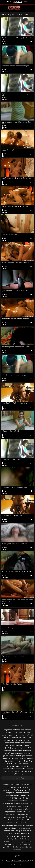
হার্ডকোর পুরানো (19, 772)
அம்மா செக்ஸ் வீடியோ (11, 817)
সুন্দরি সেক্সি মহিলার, (17, 745)
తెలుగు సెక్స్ (20, 836)
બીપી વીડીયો (27, 812)
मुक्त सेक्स (10, 823)
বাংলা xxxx (8, 820)
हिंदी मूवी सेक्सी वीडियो (10, 812)
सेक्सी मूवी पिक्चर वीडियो (23, 815)
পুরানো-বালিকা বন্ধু (9, 753)
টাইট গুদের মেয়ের (28, 759)
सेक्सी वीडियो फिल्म (25, 795)
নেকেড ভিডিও (23, 801)
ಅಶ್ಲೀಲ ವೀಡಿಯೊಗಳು (10, 828)
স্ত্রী (24, 732)
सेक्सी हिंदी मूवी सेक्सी (13, 801)
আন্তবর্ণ (21, 740)
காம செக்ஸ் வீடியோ (13, 787)
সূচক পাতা (17, 856)
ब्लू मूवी (31, 804)
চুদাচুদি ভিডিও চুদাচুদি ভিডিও (11, 847)
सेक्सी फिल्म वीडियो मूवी (8, 825)
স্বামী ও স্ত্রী (8, 745)
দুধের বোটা (6, 756)
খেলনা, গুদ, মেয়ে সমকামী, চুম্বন (17, 778)
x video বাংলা (24, 787)
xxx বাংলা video (25, 844)
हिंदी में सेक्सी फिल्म (27, 820)
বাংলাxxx (27, 836)
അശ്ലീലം (8, 844)
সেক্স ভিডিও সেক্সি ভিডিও (22, 793)
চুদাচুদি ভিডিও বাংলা (12, 809)
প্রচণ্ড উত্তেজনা (27, 740)
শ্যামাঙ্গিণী (5, 738)
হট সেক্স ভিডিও (17, 850)
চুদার (19, 828)
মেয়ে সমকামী (6, 769)
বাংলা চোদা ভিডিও (11, 815)
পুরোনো (28, 732)
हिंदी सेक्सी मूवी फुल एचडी (9, 804)
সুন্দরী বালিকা (17, 730)
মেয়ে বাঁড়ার (15, 740)
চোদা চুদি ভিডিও (24, 798)
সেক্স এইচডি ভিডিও (27, 790)
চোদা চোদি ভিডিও (27, 785)
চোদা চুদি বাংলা (10, 793)
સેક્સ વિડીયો (17, 790)
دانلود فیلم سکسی (20, 842)
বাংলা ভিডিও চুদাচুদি (9, 831)
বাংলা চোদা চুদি (27, 831)
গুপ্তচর (30, 738)
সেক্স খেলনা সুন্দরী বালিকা (16, 738)
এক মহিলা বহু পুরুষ (9, 743)
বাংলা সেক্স (10, 1)
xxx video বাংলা (8, 790)
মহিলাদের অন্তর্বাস (20, 769)
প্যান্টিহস (12, 769)
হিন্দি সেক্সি (29, 842)
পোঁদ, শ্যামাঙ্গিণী (18, 3)
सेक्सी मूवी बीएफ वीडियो (12, 839)
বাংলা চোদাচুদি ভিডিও (22, 804)
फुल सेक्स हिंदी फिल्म (28, 825)
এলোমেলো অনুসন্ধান (20, 748)
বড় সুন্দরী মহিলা (8, 730)
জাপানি (21, 774)
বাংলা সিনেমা (28, 772)
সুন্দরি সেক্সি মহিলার (26, 730)
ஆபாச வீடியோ (11, 834)
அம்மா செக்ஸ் (26, 828)
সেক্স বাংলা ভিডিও (12, 806)
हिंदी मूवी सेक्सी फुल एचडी (23, 834)
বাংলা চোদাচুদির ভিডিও (26, 847)
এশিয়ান (25, 738)
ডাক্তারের (17, 743)
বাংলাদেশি (26, 745)
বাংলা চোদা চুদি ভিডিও (25, 817)
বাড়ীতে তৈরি (19, 1)
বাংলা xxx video (10, 836)
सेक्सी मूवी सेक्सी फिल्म (24, 839)
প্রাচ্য (26, 1)
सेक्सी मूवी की (19, 831)
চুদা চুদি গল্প (6, 785)
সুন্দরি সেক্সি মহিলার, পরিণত (12, 766)
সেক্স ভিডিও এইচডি (18, 726)
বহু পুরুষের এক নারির (16, 764)
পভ (22, 766)
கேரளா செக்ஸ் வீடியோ (21, 823)
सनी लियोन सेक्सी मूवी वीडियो (12, 795)
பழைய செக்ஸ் (17, 820)
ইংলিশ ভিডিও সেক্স (8, 842)
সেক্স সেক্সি (19, 812)
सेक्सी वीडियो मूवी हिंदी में (12, 798)
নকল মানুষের (18, 761)
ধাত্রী (8, 764)
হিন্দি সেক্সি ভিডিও (23, 806)
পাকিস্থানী (29, 748)
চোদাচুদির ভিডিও (24, 809)
